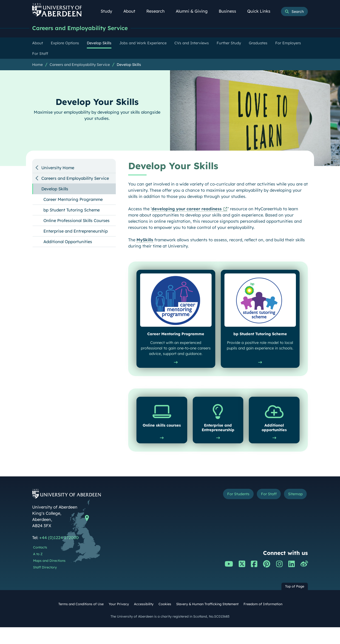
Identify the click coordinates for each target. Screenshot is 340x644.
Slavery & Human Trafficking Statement (207, 621)
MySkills (145, 240)
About (132, 11)
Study (109, 11)
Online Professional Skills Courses (76, 221)
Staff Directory (45, 584)
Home (37, 65)
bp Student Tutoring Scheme (72, 210)
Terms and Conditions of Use (81, 621)
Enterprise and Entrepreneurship (76, 231)
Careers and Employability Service (82, 28)
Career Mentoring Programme (73, 200)
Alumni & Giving (194, 11)
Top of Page (295, 603)
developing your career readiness (187, 209)
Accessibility (144, 621)
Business (230, 11)
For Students (231, 511)
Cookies (165, 621)
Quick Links (261, 11)
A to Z (38, 571)
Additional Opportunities (68, 242)
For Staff (265, 511)
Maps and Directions (49, 577)
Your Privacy (119, 621)
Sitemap (294, 511)
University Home (58, 168)
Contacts (40, 564)
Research (158, 11)
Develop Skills (129, 65)
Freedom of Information (263, 621)
